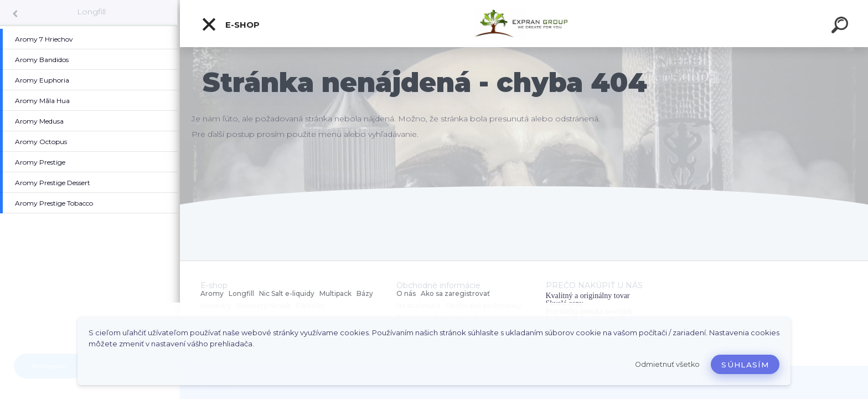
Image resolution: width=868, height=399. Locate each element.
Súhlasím (745, 365)
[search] (841, 27)
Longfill (91, 12)
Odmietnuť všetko (667, 364)
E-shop (230, 24)
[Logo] (524, 24)
